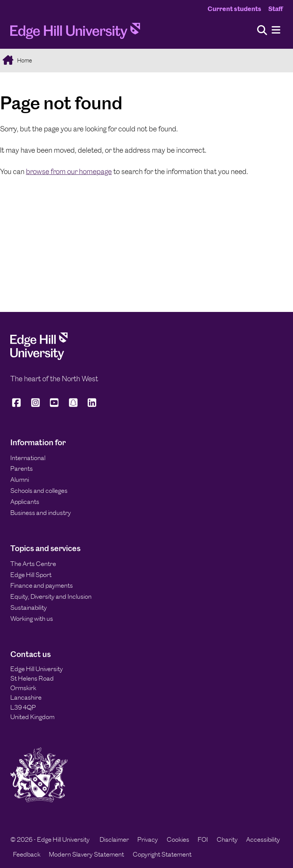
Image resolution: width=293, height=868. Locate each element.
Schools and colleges (39, 491)
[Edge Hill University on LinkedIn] (92, 406)
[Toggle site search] (262, 31)
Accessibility (263, 839)
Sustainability (29, 607)
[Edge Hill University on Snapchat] (73, 406)
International (28, 458)
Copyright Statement (162, 854)
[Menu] (276, 30)
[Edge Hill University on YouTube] (54, 406)
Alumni (20, 480)
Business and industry (41, 513)
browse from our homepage (69, 172)
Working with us (32, 619)
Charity (227, 839)
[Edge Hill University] (39, 358)
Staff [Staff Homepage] (275, 9)
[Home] (75, 33)
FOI (203, 839)
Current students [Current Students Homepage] (234, 9)
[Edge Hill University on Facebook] (18, 406)
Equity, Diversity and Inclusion (51, 596)
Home (24, 60)
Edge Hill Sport (31, 575)
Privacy (148, 839)
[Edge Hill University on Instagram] (35, 406)
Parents (22, 468)
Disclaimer (114, 839)
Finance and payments (42, 585)
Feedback (27, 854)
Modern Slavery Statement (86, 854)
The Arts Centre (33, 564)
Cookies (178, 839)
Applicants (25, 502)
